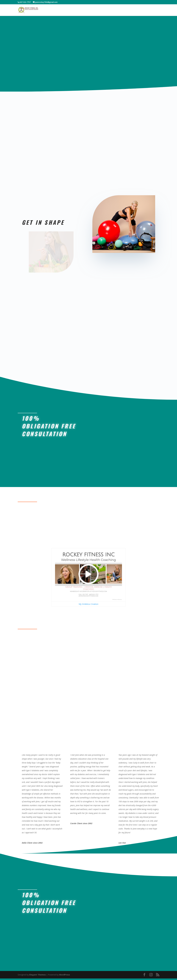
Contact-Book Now (146, 11)
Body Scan (89, 11)
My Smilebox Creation (88, 606)
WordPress (65, 976)
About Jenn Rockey (114, 11)
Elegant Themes (38, 976)
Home (74, 11)
